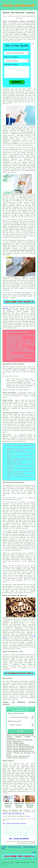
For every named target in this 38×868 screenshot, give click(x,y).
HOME (16, 10)
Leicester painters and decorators (25, 250)
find (7, 681)
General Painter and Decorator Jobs (14, 814)
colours (33, 221)
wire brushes (24, 202)
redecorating (29, 25)
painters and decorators (24, 244)
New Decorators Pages (15, 847)
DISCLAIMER (33, 10)
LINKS (20, 10)
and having (31, 164)
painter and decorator (28, 169)
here (28, 816)
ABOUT (24, 10)
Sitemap (4, 847)
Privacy (34, 852)
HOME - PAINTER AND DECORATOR (19, 839)
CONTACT (28, 10)
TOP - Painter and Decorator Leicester (15, 823)
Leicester (6, 308)
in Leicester (12, 172)
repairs (33, 214)
